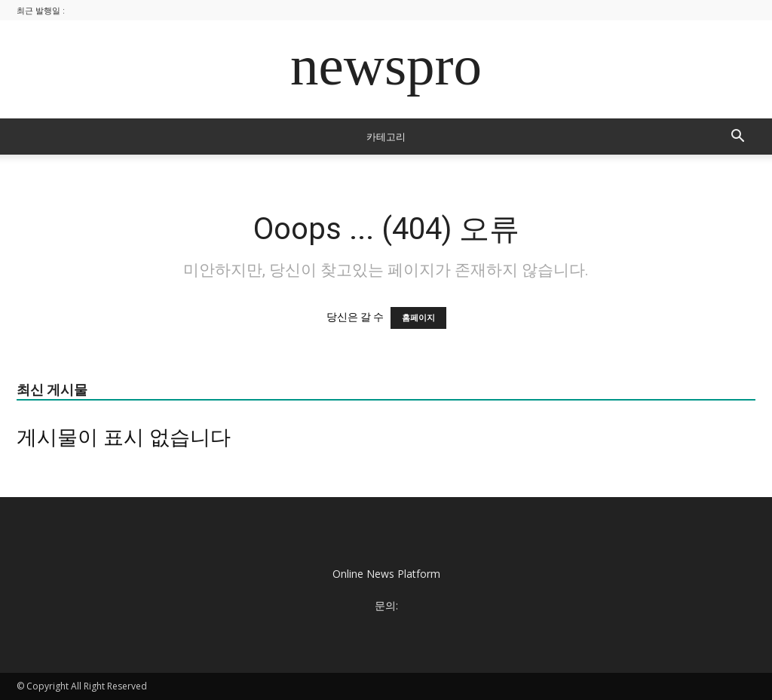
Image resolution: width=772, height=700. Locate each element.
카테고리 (386, 137)
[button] (737, 138)
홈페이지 (418, 318)
